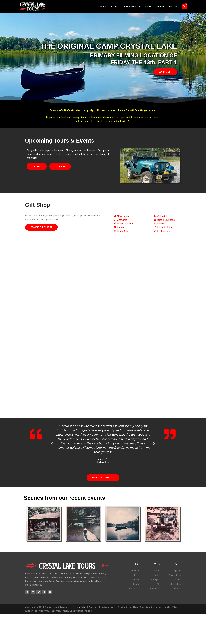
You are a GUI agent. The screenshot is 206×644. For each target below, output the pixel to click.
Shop (178, 568)
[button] (140, 6)
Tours (157, 568)
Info (137, 568)
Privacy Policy (80, 611)
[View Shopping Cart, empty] (184, 6)
